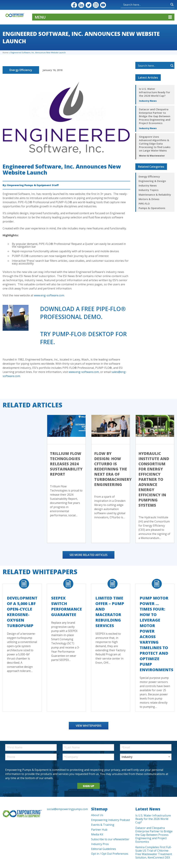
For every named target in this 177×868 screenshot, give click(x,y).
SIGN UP (88, 786)
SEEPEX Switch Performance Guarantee (67, 606)
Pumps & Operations (152, 208)
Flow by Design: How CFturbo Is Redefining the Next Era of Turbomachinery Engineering (113, 469)
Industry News (148, 101)
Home (6, 52)
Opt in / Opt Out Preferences (110, 854)
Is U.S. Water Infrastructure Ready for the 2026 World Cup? (155, 92)
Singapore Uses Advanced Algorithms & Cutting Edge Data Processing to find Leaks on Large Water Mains (155, 144)
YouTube (103, 5)
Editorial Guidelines (104, 849)
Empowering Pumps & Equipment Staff (33, 185)
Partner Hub (99, 830)
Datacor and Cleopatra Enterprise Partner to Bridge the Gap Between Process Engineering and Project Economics (155, 116)
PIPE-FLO (144, 204)
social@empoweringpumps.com (66, 809)
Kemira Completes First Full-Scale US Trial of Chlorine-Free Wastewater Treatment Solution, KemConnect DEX (154, 852)
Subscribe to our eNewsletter (110, 839)
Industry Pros (100, 844)
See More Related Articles (88, 555)
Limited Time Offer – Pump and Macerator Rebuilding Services (110, 612)
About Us (97, 815)
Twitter (88, 5)
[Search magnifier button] (172, 4)
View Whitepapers (89, 726)
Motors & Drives (149, 199)
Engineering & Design (152, 181)
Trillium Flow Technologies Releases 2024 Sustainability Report (66, 464)
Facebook (74, 5)
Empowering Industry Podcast (111, 820)
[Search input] (146, 4)
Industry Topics (149, 190)
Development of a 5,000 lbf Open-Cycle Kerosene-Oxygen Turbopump (22, 612)
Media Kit (97, 834)
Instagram (96, 5)
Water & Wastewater (152, 156)
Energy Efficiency (21, 70)
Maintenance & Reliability (155, 195)
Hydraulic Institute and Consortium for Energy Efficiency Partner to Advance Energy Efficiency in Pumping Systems (154, 479)
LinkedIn (81, 5)
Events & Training (103, 825)
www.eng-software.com (49, 295)
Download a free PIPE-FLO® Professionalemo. (83, 313)
